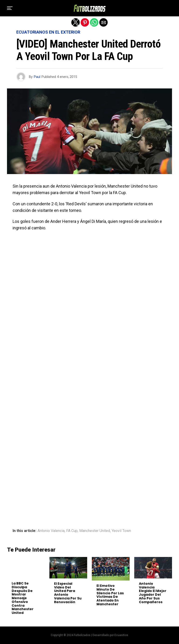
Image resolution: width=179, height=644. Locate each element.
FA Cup (72, 531)
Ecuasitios (121, 635)
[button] (10, 8)
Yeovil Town (121, 531)
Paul (37, 77)
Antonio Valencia (51, 531)
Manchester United (95, 531)
